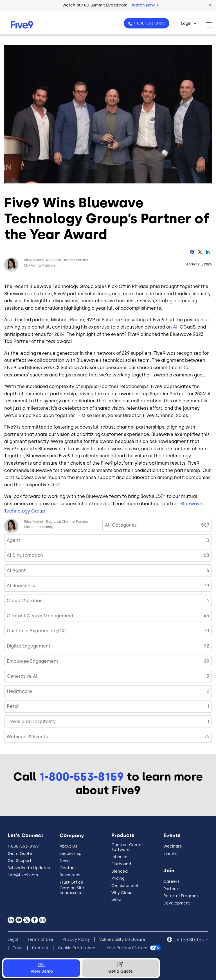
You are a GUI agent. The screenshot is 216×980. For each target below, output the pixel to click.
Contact (68, 868)
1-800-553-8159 (149, 23)
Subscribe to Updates (29, 868)
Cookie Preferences (78, 948)
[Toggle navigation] (211, 25)
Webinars (173, 846)
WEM (116, 900)
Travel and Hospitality (31, 721)
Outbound (121, 864)
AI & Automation (25, 555)
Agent (13, 540)
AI (175, 327)
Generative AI (22, 676)
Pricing (118, 878)
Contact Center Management (40, 616)
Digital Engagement (29, 646)
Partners (172, 889)
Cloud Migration (25, 601)
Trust (18, 948)
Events (170, 854)
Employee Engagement (33, 661)
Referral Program (181, 896)
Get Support (20, 861)
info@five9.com (23, 875)
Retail (13, 706)
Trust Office (71, 882)
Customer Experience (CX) (37, 631)
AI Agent (16, 570)
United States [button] (189, 940)
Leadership (70, 854)
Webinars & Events (27, 737)
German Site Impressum (72, 890)
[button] (210, 5)
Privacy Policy (76, 940)
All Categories (121, 525)
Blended (120, 871)
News (65, 861)
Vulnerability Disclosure (122, 940)
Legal (13, 940)
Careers (171, 882)
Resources (70, 875)
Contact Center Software (127, 847)
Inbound (119, 857)
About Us (68, 846)
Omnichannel (125, 886)
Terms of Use (40, 940)
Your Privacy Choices (127, 948)
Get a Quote (20, 854)
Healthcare (19, 691)
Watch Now (145, 5)
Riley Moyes (34, 260)
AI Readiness (21, 586)
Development (177, 903)
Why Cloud (122, 893)
